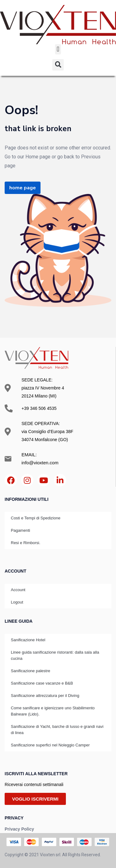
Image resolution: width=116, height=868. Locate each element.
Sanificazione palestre (30, 671)
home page (23, 188)
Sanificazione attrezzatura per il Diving (45, 696)
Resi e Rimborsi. (26, 543)
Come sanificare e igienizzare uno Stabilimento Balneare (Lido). (53, 711)
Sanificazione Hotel (28, 640)
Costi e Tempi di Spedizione (36, 518)
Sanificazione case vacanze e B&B (42, 683)
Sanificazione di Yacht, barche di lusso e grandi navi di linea (57, 730)
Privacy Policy (19, 829)
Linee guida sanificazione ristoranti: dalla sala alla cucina (55, 655)
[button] (58, 49)
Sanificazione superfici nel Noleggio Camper (50, 745)
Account (18, 590)
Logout (17, 602)
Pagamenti (20, 530)
